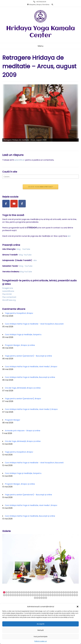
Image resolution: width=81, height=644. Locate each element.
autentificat (19, 160)
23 (53, 592)
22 (50, 592)
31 (70, 592)
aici (69, 236)
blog (18, 249)
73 (44, 598)
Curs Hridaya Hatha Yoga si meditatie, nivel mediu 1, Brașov (31, 367)
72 (42, 598)
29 (66, 592)
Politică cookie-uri (41, 641)
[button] (78, 607)
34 (77, 592)
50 (37, 595)
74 (46, 598)
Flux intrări (7, 294)
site (35, 260)
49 (35, 595)
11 (26, 592)
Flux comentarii (9, 297)
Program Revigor (13, 420)
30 (68, 592)
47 (31, 595)
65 (70, 595)
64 (68, 595)
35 (4, 595)
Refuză (41, 630)
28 (64, 592)
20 (46, 592)
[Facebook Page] (6, 204)
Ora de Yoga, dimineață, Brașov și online (23, 388)
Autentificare (8, 291)
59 (57, 595)
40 (15, 595)
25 (57, 592)
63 (66, 595)
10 (24, 592)
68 (77, 595)
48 (33, 595)
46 (28, 595)
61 (61, 595)
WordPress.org (9, 300)
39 (13, 595)
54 (46, 595)
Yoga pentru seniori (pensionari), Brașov (23, 399)
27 (61, 592)
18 (42, 592)
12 (28, 592)
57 (53, 595)
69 (35, 598)
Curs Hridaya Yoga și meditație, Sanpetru (23, 335)
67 (75, 595)
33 (75, 592)
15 (35, 592)
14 (33, 592)
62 (64, 595)
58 (55, 595)
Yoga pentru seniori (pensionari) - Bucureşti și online (28, 356)
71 (39, 598)
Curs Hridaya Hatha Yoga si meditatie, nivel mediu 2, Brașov (31, 409)
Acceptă (40, 624)
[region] (40, 113)
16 (37, 592)
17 (39, 592)
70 (37, 598)
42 (20, 595)
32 (72, 592)
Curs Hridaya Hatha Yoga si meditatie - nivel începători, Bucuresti (34, 324)
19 (44, 592)
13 (31, 592)
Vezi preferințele (40, 636)
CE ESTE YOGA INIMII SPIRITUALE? (40, 187)
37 (9, 595)
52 (42, 595)
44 (24, 595)
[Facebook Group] (22, 204)
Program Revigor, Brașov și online (20, 345)
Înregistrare (8, 288)
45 (26, 595)
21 (48, 592)
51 (39, 595)
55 (48, 595)
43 (22, 595)
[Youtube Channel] (14, 204)
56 (50, 595)
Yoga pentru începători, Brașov (19, 313)
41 (17, 595)
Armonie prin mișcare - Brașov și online (23, 431)
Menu (41, 46)
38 (11, 595)
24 (55, 592)
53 (44, 595)
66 (72, 595)
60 (59, 595)
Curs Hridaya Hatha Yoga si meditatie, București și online (30, 377)
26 (59, 592)
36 (6, 595)
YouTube (26, 249)
